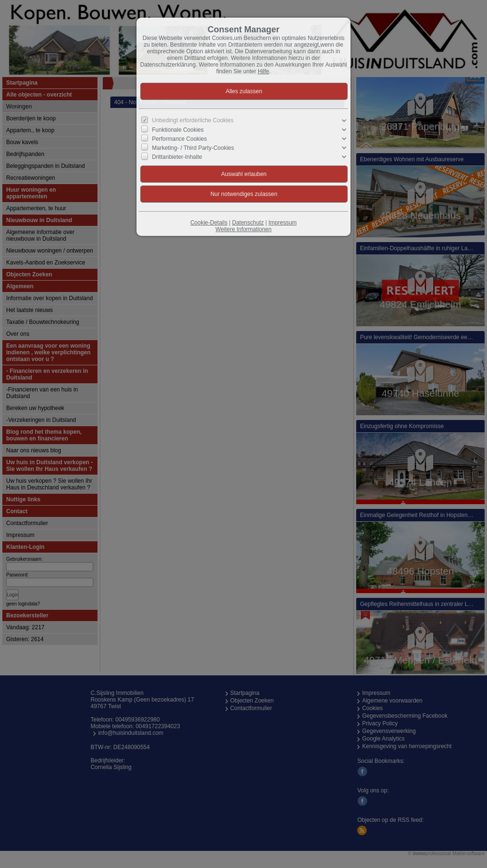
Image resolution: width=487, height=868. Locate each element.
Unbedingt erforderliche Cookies (193, 120)
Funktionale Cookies (178, 129)
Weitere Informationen (243, 229)
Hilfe (263, 71)
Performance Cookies (180, 139)
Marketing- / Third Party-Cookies (193, 148)
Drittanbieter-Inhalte (177, 157)
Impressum (282, 223)
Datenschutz (248, 223)
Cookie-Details (209, 223)
